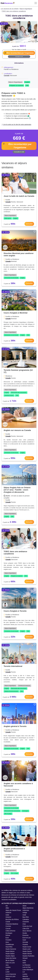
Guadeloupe (10, 944)
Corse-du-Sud (27, 926)
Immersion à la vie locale (11, 278)
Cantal (8, 922)
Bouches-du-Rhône (12, 919)
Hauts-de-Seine (11, 958)
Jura (7, 965)
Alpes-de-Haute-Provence (14, 910)
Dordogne (9, 933)
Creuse (8, 928)
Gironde (25, 942)
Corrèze (8, 926)
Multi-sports (8, 218)
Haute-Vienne (27, 953)
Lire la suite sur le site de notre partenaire (17, 124)
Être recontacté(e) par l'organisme (20, 53)
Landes (8, 967)
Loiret (7, 972)
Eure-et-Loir (27, 938)
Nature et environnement (11, 691)
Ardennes (26, 910)
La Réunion (26, 965)
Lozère (25, 974)
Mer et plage (8, 814)
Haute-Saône (10, 953)
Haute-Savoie (27, 951)
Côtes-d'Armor (10, 931)
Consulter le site (19, 57)
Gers (7, 942)
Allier (7, 908)
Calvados (26, 919)
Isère (24, 963)
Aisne (25, 906)
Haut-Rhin (9, 947)
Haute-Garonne (11, 949)
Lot (24, 972)
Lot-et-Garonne (11, 974)
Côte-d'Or (26, 928)
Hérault (25, 958)
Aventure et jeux (9, 395)
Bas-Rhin (26, 917)
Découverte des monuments (19, 393)
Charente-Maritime (12, 924)
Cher (24, 924)
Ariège (25, 912)
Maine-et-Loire (10, 976)
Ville (27, 85)
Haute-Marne (10, 951)
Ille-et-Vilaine (10, 960)
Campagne (25, 811)
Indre (24, 960)
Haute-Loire (27, 949)
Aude (24, 915)
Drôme (8, 935)
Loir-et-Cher (27, 967)
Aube (7, 915)
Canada (7, 75)
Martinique (26, 979)
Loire (7, 970)
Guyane (25, 944)
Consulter (29, 224)
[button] (4, 32)
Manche (25, 976)
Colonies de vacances (24, 686)
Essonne (26, 935)
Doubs (25, 933)
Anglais (27, 82)
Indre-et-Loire (10, 963)
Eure (7, 938)
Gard (24, 940)
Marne (8, 979)
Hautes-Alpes (10, 956)
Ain (7, 906)
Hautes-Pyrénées (28, 956)
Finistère (9, 940)
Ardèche (8, 912)
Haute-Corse (27, 947)
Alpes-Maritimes (28, 908)
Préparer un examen (16, 85)
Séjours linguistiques (15, 82)
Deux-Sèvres (27, 931)
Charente (26, 922)
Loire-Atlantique (28, 970)
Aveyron (8, 917)
